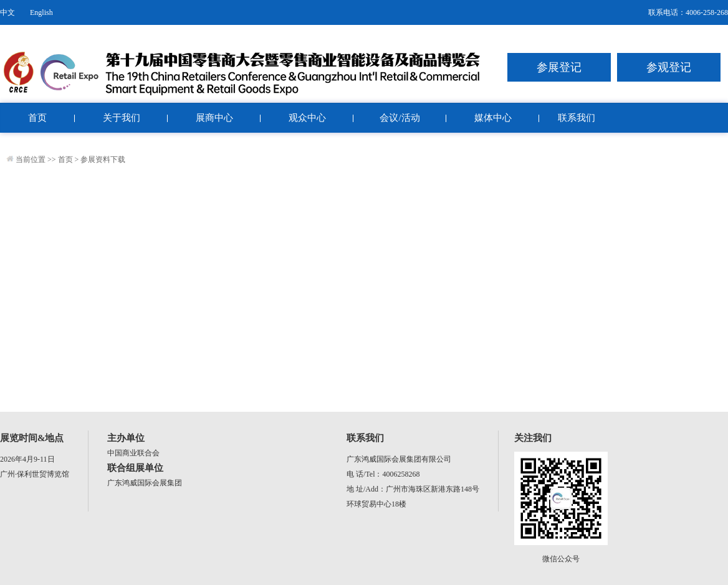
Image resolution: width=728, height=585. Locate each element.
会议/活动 (400, 118)
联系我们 (577, 118)
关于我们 (122, 118)
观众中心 (307, 118)
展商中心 (214, 118)
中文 (7, 12)
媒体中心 (493, 118)
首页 (37, 118)
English (41, 12)
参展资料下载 (103, 159)
